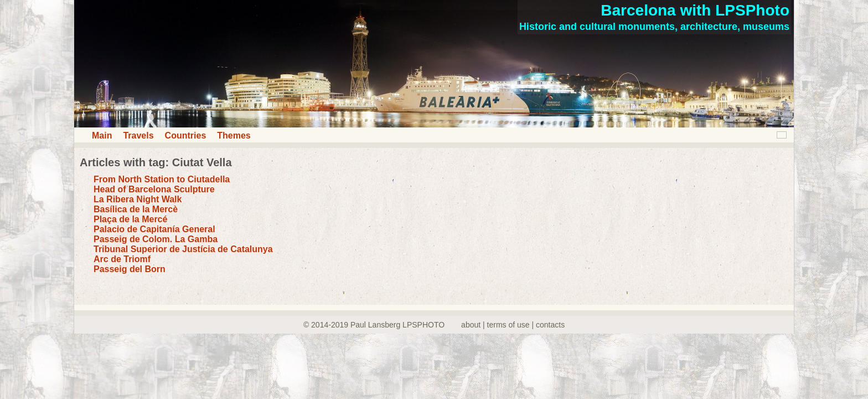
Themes (234, 135)
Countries (186, 135)
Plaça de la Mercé (130, 219)
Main (102, 135)
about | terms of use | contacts (513, 325)
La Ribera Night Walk (138, 199)
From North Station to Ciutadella (162, 179)
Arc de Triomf (122, 259)
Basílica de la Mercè (136, 209)
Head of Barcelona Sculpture (154, 189)
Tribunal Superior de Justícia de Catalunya (183, 249)
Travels (138, 135)
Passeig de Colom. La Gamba (156, 239)
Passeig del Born (130, 269)
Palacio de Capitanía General (154, 229)
